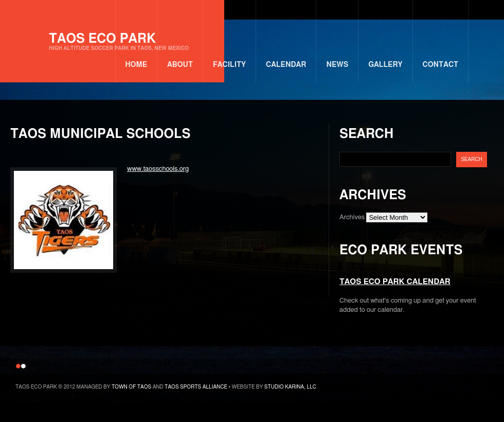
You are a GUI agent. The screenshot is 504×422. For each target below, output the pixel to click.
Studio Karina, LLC (290, 387)
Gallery (385, 65)
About (180, 65)
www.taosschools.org (158, 169)
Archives (352, 217)
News (337, 65)
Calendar (286, 65)
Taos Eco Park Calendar (395, 282)
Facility (229, 65)
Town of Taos (131, 387)
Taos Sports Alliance (196, 387)
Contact (440, 65)
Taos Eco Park (119, 42)
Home (136, 65)
